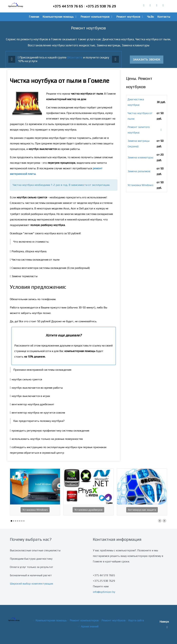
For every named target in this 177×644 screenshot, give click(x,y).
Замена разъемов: (139, 171)
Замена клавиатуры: (141, 157)
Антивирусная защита (142, 510)
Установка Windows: (141, 185)
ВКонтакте (75, 57)
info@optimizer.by (104, 592)
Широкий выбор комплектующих (31, 584)
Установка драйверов (88, 510)
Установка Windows (35, 510)
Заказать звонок (147, 60)
